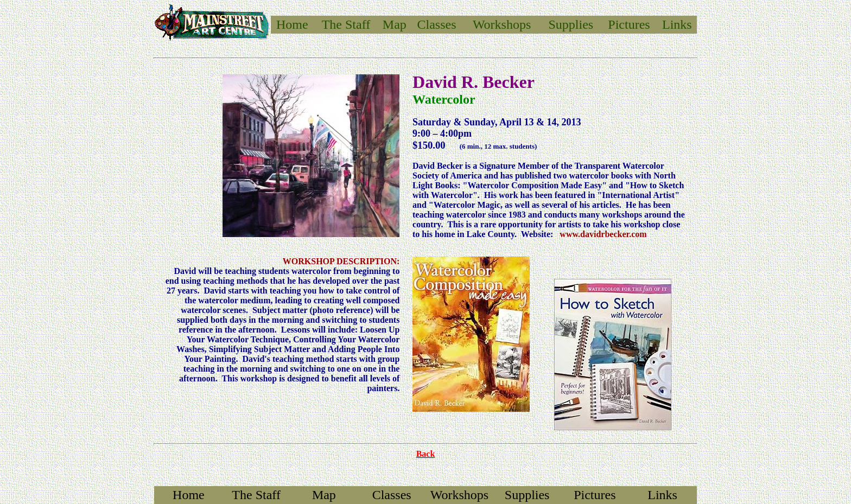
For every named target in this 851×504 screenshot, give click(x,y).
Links (677, 24)
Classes (437, 24)
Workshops (502, 24)
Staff (358, 24)
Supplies (571, 24)
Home (292, 24)
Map (395, 24)
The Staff (256, 495)
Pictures (629, 24)
